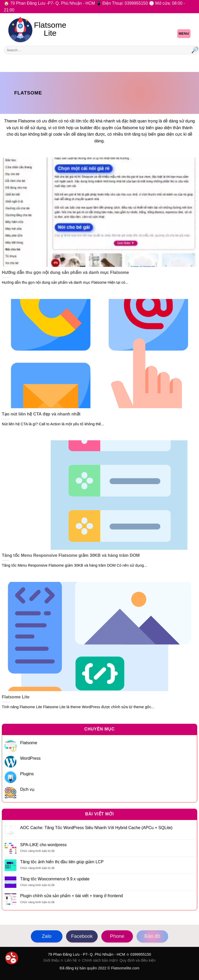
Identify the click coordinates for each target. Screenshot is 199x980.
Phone (117, 936)
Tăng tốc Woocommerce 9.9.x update (55, 879)
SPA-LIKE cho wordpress (43, 845)
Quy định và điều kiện (137, 960)
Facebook (82, 936)
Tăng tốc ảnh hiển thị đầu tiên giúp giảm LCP (62, 862)
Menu (184, 34)
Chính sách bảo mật (99, 960)
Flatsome (29, 743)
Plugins (27, 774)
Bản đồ (152, 936)
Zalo (47, 936)
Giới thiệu (51, 960)
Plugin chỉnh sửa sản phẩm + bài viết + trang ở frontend (72, 896)
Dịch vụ (27, 789)
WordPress (30, 758)
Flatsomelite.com (125, 968)
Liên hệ (71, 960)
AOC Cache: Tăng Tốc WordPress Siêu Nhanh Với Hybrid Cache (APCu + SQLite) (96, 828)
